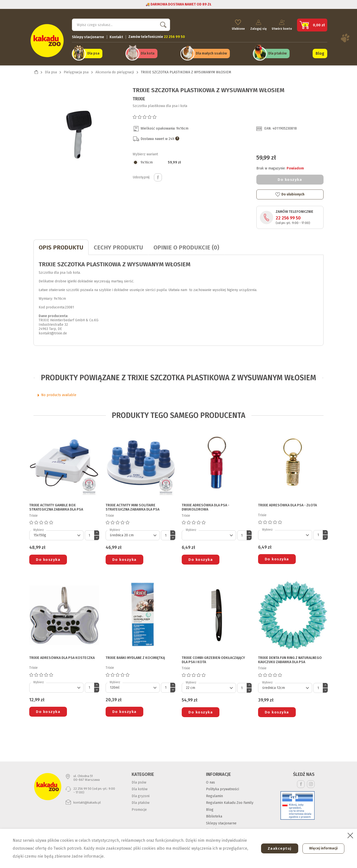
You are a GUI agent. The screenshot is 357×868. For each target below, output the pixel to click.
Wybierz (39, 528)
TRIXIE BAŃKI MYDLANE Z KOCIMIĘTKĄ (135, 656)
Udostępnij (158, 176)
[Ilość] (89, 534)
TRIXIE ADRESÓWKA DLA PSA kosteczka (62, 656)
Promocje (139, 808)
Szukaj (162, 24)
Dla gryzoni (141, 794)
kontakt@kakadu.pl (87, 801)
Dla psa (93, 52)
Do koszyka (290, 178)
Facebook (301, 782)
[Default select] (56, 534)
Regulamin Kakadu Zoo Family (230, 801)
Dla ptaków (277, 52)
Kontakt (116, 36)
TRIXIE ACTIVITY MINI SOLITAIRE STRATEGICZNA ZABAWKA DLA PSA (133, 506)
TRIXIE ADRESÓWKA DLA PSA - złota (287, 504)
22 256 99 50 (288, 217)
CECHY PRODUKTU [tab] (118, 246)
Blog (320, 52)
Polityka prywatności (223, 788)
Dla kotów (140, 788)
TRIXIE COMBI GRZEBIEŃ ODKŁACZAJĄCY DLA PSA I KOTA (213, 659)
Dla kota (148, 52)
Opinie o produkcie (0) (186, 246)
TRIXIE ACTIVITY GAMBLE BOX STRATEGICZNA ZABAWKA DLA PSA (56, 506)
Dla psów (139, 781)
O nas (210, 781)
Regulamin (214, 794)
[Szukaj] (121, 24)
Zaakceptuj (277, 848)
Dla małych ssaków (211, 52)
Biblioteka (214, 815)
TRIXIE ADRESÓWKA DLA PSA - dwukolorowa (206, 506)
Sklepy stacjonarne (88, 36)
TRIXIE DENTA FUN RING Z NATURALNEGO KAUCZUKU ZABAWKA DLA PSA (290, 659)
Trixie (139, 97)
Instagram (311, 782)
